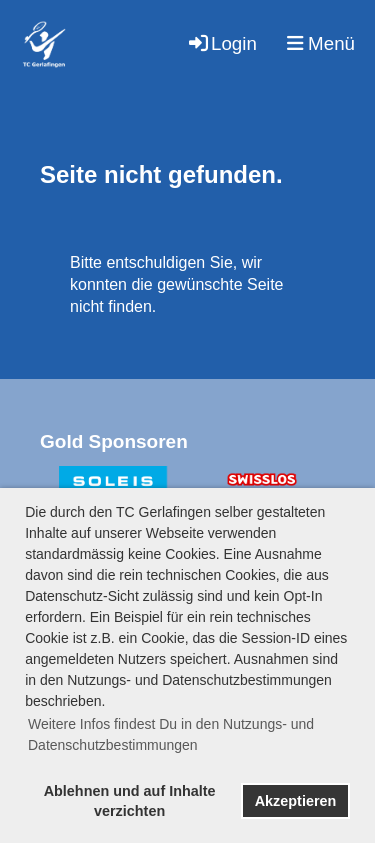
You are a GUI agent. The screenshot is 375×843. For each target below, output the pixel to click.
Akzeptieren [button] (296, 801)
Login (221, 43)
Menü (321, 43)
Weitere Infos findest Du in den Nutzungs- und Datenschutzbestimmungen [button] (171, 734)
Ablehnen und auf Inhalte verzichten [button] (130, 801)
